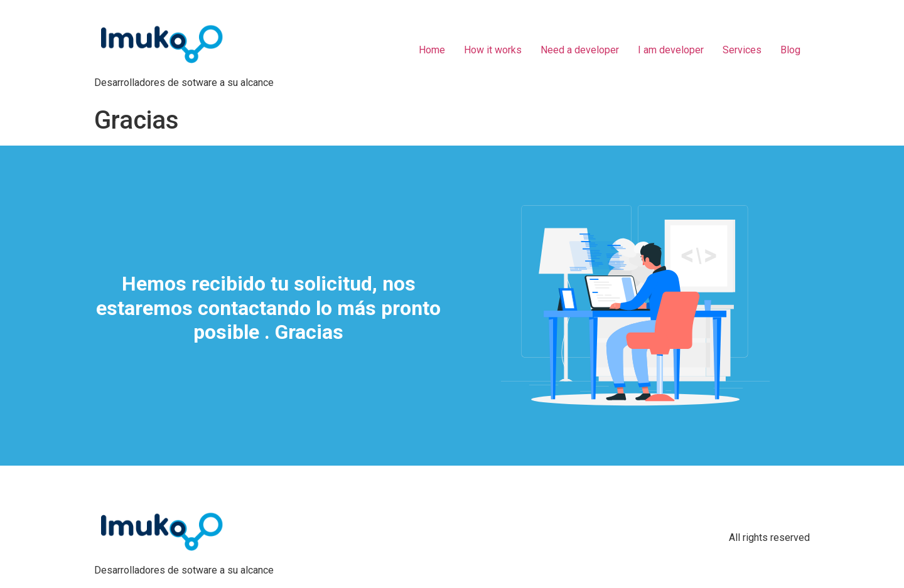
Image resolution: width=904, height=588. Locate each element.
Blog (790, 50)
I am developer (671, 50)
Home (432, 50)
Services (742, 50)
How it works (493, 50)
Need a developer (580, 50)
